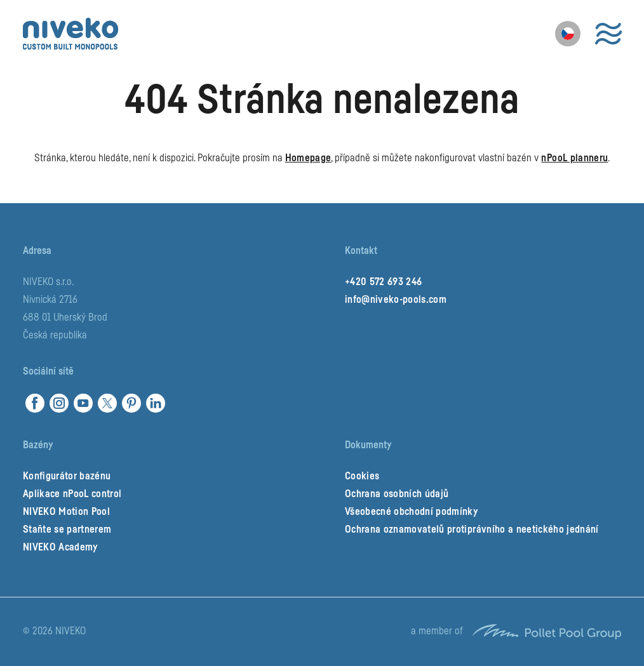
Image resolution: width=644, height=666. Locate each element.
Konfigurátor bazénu (67, 476)
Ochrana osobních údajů (397, 494)
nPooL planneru (574, 158)
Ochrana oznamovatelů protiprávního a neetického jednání (472, 529)
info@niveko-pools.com (396, 300)
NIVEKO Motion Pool (66, 512)
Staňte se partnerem (67, 529)
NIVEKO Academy (60, 547)
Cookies (362, 476)
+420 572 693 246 (383, 282)
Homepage (308, 158)
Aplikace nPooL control (72, 494)
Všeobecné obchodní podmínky (411, 512)
